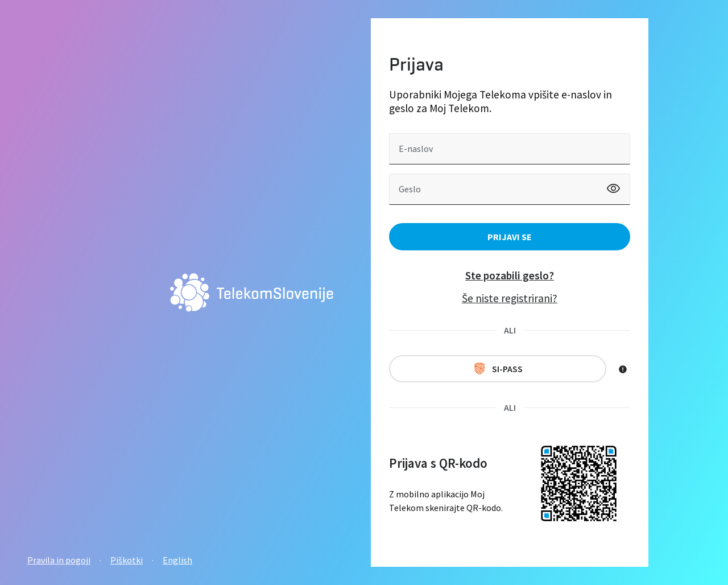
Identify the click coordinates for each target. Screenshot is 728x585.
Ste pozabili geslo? (510, 275)
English (177, 560)
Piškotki (127, 560)
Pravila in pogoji (59, 560)
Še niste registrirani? (510, 298)
